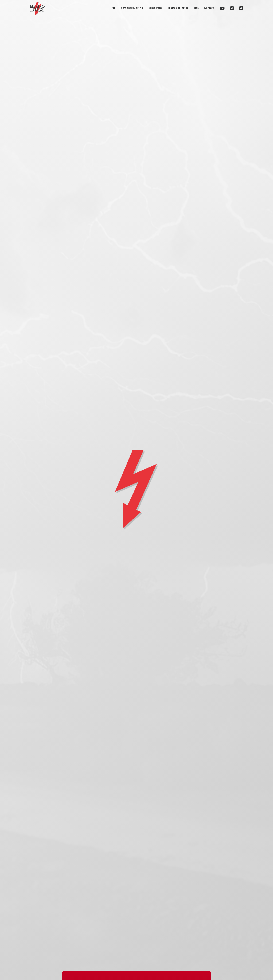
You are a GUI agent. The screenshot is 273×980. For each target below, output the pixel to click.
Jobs (196, 8)
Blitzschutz (155, 8)
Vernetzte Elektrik (132, 8)
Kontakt (209, 8)
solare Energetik (178, 8)
